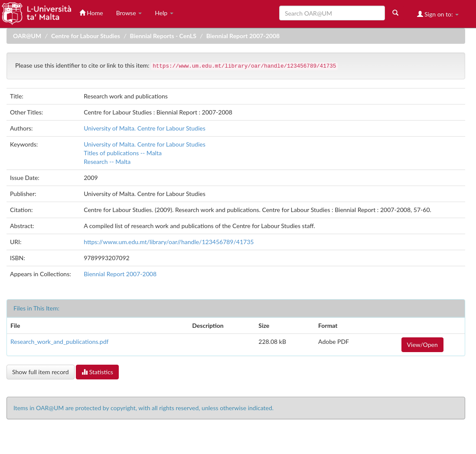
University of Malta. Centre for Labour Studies (145, 128)
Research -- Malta (107, 162)
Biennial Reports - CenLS (163, 36)
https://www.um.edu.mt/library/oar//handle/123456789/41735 (169, 242)
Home (91, 13)
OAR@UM (27, 36)
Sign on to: (438, 14)
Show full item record (41, 372)
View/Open (422, 345)
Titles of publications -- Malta (123, 153)
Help (164, 13)
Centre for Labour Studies (86, 36)
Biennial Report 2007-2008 (243, 36)
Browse (129, 13)
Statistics (97, 372)
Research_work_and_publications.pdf (59, 341)
